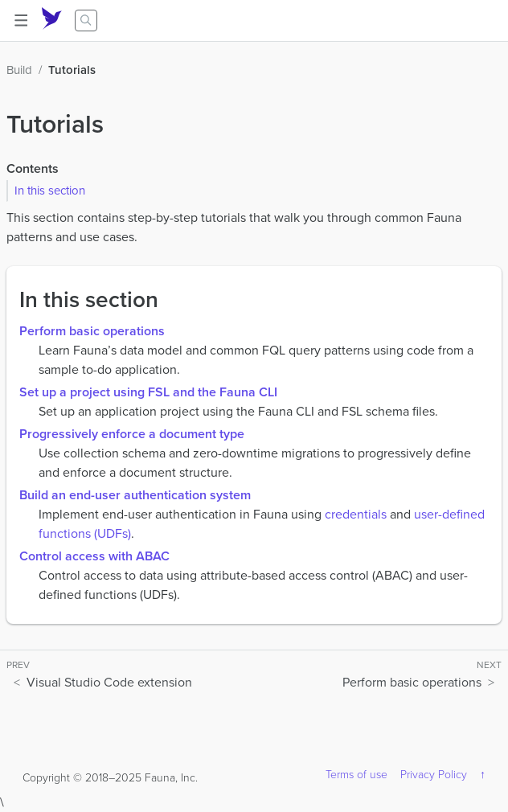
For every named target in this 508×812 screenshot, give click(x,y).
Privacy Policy (434, 775)
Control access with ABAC (94, 556)
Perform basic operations (92, 331)
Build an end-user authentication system (135, 495)
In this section (50, 191)
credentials (356, 514)
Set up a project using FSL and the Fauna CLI (148, 392)
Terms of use (356, 775)
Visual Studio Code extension (109, 682)
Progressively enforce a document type (132, 434)
